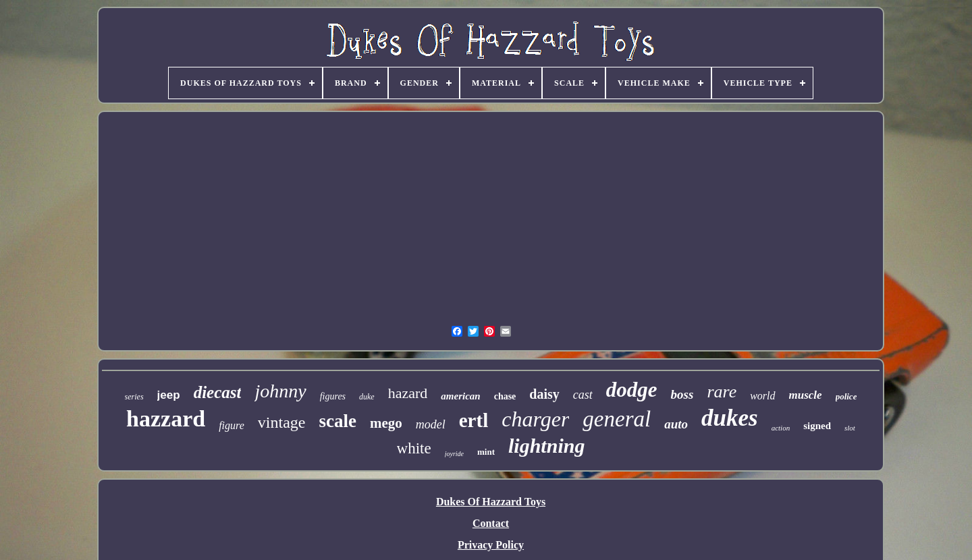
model (431, 424)
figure (232, 425)
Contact (491, 523)
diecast (218, 392)
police (846, 396)
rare (722, 392)
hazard (408, 393)
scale (337, 421)
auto (676, 424)
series (134, 397)
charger (535, 419)
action (781, 428)
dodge (632, 390)
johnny (280, 391)
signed (817, 426)
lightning (546, 446)
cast (583, 395)
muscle (806, 395)
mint (486, 452)
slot (850, 428)
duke (367, 397)
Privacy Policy (491, 545)
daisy (544, 394)
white (414, 448)
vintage (282, 422)
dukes (730, 418)
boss (682, 394)
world (762, 396)
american (460, 396)
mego (386, 423)
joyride (454, 454)
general (617, 419)
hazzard (166, 419)
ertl (474, 420)
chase (505, 396)
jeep (169, 395)
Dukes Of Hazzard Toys (491, 502)
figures (333, 396)
